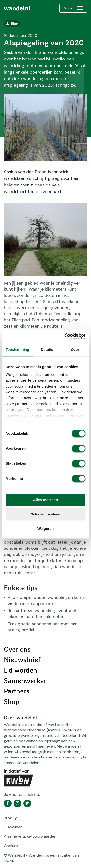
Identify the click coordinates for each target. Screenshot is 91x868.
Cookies (11, 846)
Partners (17, 691)
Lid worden (21, 671)
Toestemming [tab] (17, 350)
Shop (12, 702)
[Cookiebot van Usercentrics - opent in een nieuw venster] (65, 336)
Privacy (10, 818)
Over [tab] (75, 350)
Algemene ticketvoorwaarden (30, 836)
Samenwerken (26, 681)
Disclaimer (13, 827)
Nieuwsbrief (22, 660)
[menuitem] (17, 8)
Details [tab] (47, 350)
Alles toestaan (46, 500)
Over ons (17, 650)
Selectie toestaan (45, 514)
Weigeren (45, 528)
